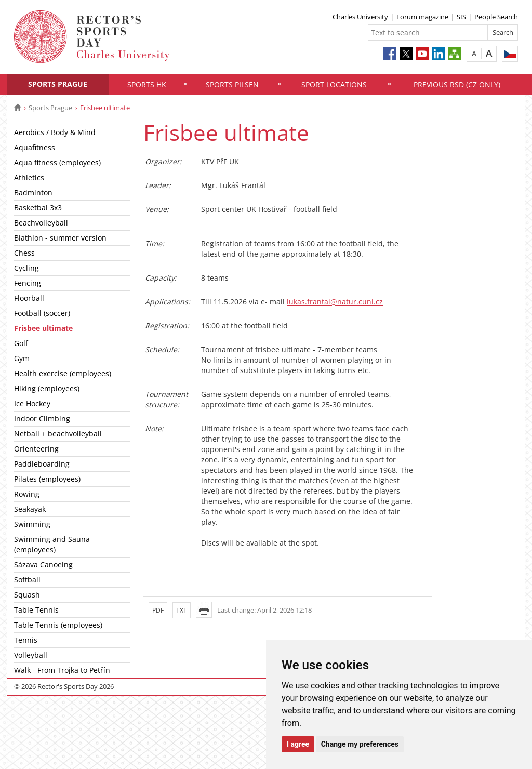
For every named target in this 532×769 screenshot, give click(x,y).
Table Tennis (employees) (58, 625)
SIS (461, 17)
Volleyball (31, 655)
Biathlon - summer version (60, 238)
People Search (496, 17)
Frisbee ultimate (43, 328)
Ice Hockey (32, 403)
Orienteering (36, 449)
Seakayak (30, 509)
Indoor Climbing (42, 419)
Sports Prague (58, 84)
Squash (27, 595)
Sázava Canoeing (43, 565)
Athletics (29, 177)
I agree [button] (298, 744)
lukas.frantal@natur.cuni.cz (335, 302)
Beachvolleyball (41, 223)
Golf (21, 343)
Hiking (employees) (47, 388)
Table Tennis (36, 610)
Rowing (27, 494)
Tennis (26, 640)
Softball (27, 580)
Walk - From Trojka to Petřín (62, 670)
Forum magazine (422, 17)
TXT (182, 610)
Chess (24, 253)
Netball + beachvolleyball (58, 434)
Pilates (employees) (47, 479)
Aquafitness (35, 147)
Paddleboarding (42, 464)
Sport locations (334, 84)
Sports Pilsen (232, 84)
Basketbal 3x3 (38, 208)
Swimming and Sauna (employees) (52, 544)
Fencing (28, 283)
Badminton (33, 193)
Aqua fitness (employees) (57, 162)
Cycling (26, 268)
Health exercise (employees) (63, 373)
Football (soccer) (42, 313)
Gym (22, 358)
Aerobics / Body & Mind (55, 132)
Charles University (360, 17)
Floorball (29, 298)
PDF (158, 610)
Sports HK (147, 84)
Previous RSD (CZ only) (457, 84)
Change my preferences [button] (360, 744)
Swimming (32, 524)
